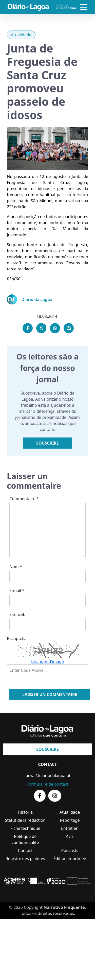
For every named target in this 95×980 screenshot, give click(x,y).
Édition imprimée (70, 859)
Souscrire (48, 443)
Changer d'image (48, 661)
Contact (25, 850)
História (25, 812)
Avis (70, 836)
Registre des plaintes (25, 859)
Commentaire (24, 499)
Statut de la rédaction (25, 820)
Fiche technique (25, 828)
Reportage (70, 820)
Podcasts (70, 850)
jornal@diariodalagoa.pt (48, 776)
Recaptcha (17, 638)
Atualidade (21, 35)
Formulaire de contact (48, 784)
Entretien (70, 828)
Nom (16, 566)
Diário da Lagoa (37, 299)
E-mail (17, 590)
